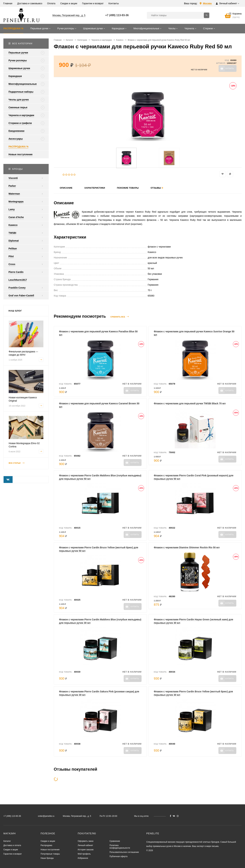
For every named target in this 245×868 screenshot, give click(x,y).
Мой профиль (84, 854)
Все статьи (17, 463)
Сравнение (115, 841)
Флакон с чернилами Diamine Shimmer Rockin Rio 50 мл (187, 547)
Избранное (83, 858)
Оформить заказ (86, 841)
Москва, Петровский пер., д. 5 (69, 15)
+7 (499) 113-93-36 (117, 15)
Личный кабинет (85, 845)
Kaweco (120, 40)
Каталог (70, 40)
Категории (82, 40)
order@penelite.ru (46, 816)
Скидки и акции (11, 850)
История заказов (86, 850)
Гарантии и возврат (13, 854)
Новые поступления (50, 850)
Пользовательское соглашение (124, 852)
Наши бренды (47, 858)
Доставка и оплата (12, 845)
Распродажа (46, 845)
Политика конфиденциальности (120, 847)
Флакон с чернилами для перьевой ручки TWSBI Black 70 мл (190, 403)
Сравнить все (120, 317)
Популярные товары (50, 854)
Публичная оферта (118, 856)
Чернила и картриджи (102, 40)
